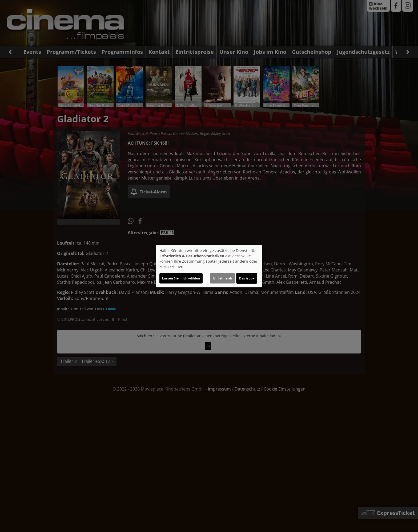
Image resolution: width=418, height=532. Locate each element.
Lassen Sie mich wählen (181, 278)
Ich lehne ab (222, 278)
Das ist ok (247, 278)
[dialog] (209, 266)
